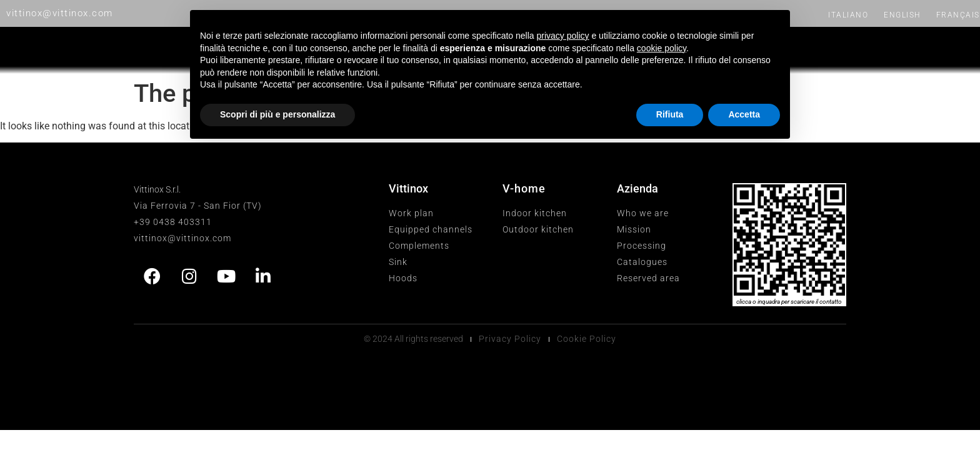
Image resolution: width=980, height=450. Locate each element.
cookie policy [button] (662, 48)
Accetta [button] (744, 114)
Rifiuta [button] (670, 114)
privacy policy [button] (563, 36)
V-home (524, 188)
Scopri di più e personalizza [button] (277, 114)
